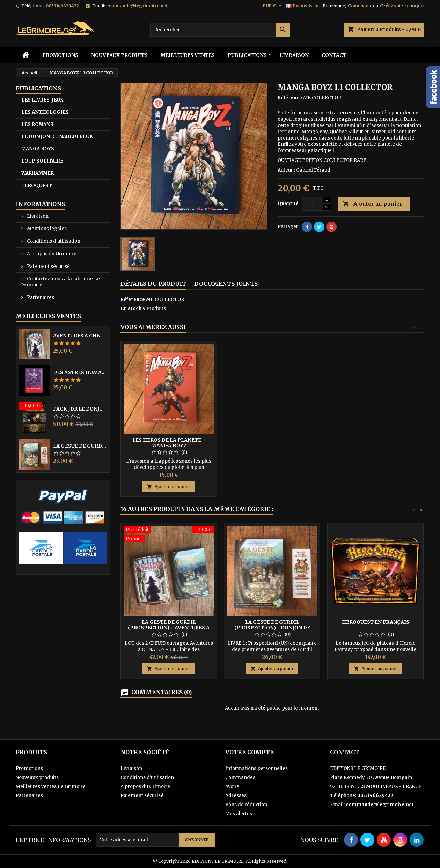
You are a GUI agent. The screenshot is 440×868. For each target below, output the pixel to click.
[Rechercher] (220, 30)
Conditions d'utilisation (53, 241)
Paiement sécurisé (48, 266)
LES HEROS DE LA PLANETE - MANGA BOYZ (169, 443)
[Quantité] (313, 204)
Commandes (240, 777)
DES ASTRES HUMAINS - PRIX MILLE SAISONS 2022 (80, 372)
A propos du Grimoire (51, 254)
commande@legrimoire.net (137, 6)
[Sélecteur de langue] (303, 6)
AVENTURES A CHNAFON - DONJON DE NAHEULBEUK (80, 336)
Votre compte (250, 752)
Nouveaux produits (119, 55)
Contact (334, 55)
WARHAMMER (38, 173)
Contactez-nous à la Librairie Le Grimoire (61, 282)
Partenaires (40, 297)
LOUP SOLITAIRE (42, 161)
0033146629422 (62, 6)
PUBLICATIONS (247, 55)
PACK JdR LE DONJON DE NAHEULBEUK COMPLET (80, 409)
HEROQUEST (37, 185)
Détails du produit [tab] (153, 284)
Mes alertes (239, 814)
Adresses (236, 796)
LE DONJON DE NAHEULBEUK (57, 137)
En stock (131, 309)
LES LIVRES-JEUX (42, 100)
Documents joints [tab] (226, 284)
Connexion (360, 6)
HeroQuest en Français (376, 622)
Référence (290, 98)
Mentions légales (46, 229)
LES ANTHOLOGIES (45, 112)
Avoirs (232, 787)
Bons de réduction (246, 805)
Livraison (294, 55)
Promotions (60, 55)
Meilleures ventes (188, 55)
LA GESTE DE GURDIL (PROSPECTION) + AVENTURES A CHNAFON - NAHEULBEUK (169, 628)
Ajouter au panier (373, 204)
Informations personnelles (256, 768)
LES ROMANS (37, 124)
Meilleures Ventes (48, 316)
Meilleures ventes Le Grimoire (51, 787)
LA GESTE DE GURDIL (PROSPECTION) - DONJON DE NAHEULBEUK (80, 446)
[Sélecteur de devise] (273, 6)
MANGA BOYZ (38, 149)
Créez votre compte (402, 6)
